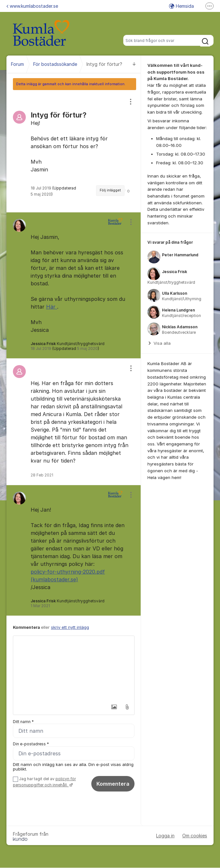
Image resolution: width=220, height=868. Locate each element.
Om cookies (195, 836)
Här (52, 307)
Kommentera (113, 784)
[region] (74, 151)
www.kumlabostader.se (32, 6)
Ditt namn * (23, 722)
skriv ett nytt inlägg (70, 627)
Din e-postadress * (31, 744)
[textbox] (74, 668)
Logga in (165, 836)
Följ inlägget (110, 190)
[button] (113, 707)
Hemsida (181, 6)
